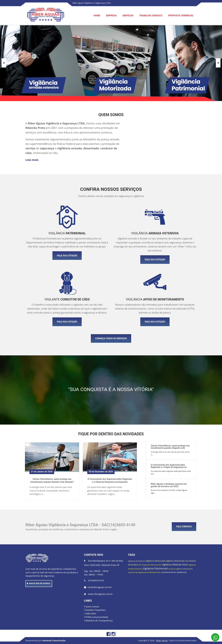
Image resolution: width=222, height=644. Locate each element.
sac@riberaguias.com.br (100, 587)
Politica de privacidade (96, 617)
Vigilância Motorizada (155, 561)
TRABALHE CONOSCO (151, 16)
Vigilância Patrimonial (155, 568)
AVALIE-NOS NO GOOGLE (38, 583)
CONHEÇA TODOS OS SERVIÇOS (111, 338)
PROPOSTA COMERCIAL (181, 16)
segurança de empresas (137, 561)
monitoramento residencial (174, 572)
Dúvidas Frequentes (95, 610)
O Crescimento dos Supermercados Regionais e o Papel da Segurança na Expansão (110, 480)
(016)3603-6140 (96, 580)
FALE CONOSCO (184, 527)
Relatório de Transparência (98, 621)
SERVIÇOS (128, 16)
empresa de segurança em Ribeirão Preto (144, 572)
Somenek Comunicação (54, 640)
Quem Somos (92, 607)
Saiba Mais (90, 613)
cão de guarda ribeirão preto (150, 565)
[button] (4, 63)
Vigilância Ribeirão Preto (175, 564)
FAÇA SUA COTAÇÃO (67, 256)
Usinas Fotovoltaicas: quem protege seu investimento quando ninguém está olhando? (52, 480)
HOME (97, 16)
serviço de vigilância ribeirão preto (180, 569)
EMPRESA (111, 16)
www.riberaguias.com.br (100, 594)
